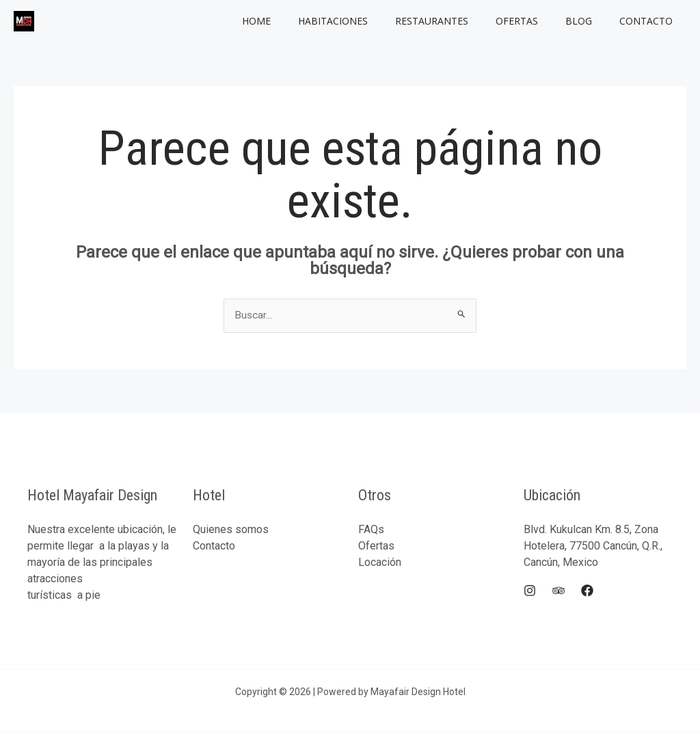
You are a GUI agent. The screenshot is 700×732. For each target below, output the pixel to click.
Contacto (650, 21)
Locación (380, 563)
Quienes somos (231, 530)
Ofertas (537, 21)
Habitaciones (370, 21)
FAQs (371, 530)
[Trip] (558, 591)
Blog (591, 21)
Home (301, 21)
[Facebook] (587, 591)
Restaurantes (460, 21)
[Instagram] (530, 591)
